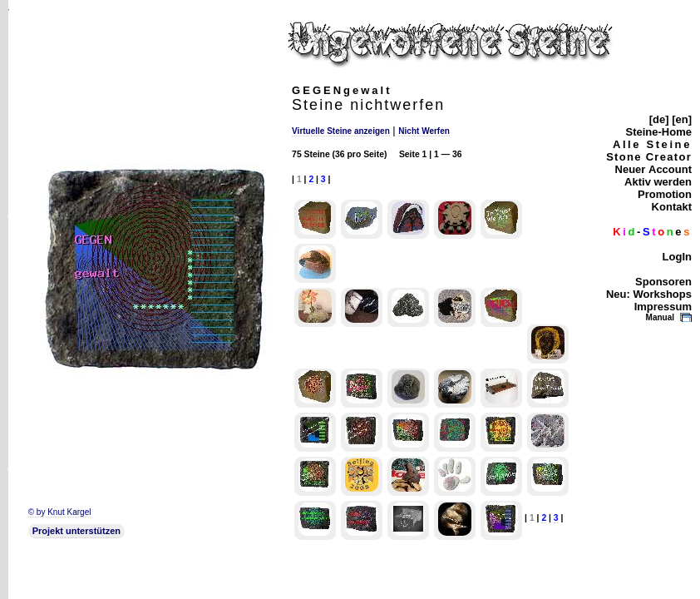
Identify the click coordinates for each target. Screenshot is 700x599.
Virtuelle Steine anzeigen (341, 131)
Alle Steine (652, 144)
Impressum (663, 307)
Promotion (665, 194)
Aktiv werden (658, 182)
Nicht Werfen (424, 131)
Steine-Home (659, 132)
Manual (660, 317)
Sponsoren (663, 282)
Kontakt (672, 207)
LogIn (677, 257)
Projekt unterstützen (76, 531)
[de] (659, 119)
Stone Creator (649, 157)
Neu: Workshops (649, 294)
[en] (682, 119)
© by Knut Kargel (60, 512)
